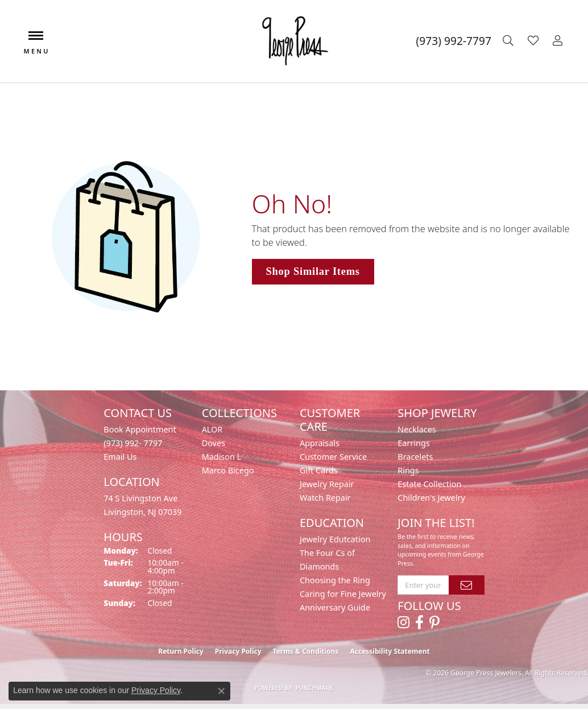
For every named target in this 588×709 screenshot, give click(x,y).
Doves (214, 443)
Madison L (221, 457)
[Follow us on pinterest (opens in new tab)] (434, 623)
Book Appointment (140, 429)
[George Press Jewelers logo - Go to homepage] (294, 41)
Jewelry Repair (327, 484)
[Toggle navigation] (36, 41)
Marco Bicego (228, 470)
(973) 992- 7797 (133, 443)
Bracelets (415, 457)
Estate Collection (429, 484)
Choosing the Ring (335, 580)
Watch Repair (325, 498)
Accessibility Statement (390, 651)
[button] (510, 41)
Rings (408, 470)
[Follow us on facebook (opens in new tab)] (419, 623)
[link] (454, 41)
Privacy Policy (238, 651)
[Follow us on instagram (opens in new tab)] (403, 623)
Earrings (413, 443)
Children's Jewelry (431, 498)
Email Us (120, 457)
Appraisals (320, 443)
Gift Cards (319, 470)
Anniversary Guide (335, 607)
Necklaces (417, 429)
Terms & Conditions (306, 651)
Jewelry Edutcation (335, 539)
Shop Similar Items (313, 271)
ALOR (212, 429)
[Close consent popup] (221, 691)
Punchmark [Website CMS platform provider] (315, 688)
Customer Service (333, 457)
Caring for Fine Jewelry (343, 594)
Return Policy (181, 651)
